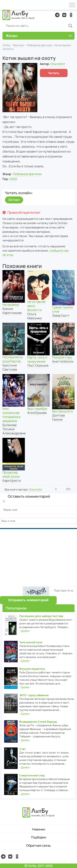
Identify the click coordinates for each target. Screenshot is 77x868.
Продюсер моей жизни (11, 474)
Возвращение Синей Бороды (38, 722)
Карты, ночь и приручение (37, 359)
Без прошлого (63, 411)
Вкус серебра (37, 409)
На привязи (11, 305)
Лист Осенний (38, 366)
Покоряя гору (62, 357)
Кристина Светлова (10, 367)
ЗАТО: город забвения (34, 695)
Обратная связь (38, 845)
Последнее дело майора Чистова (41, 616)
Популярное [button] (16, 608)
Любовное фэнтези (39, 45)
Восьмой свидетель (32, 669)
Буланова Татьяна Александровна (14, 429)
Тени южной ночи (31, 642)
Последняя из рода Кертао (13, 359)
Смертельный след (32, 775)
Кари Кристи (12, 481)
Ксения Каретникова (12, 311)
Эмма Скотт (61, 315)
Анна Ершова (37, 413)
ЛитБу (6, 45)
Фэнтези (19, 45)
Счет (23, 749)
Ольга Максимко (35, 316)
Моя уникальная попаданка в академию (11, 415)
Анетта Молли (63, 361)
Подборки (39, 837)
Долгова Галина (58, 417)
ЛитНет (62, 223)
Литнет (14, 200)
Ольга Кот (58, 64)
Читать (54, 73)
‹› (25, 631)
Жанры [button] (39, 36)
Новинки (39, 829)
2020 (13, 179)
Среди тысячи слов (63, 309)
